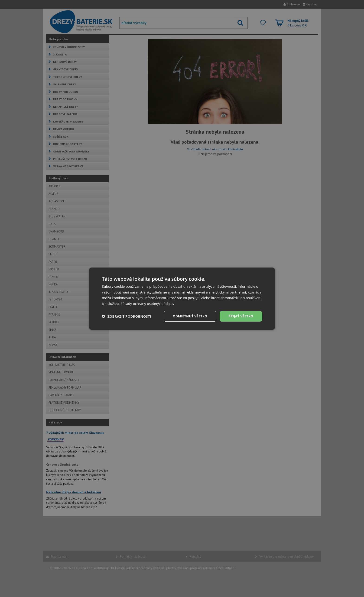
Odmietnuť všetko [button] (190, 316)
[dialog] (182, 298)
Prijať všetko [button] (241, 316)
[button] (127, 316)
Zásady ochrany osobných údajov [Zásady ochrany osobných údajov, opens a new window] (147, 303)
